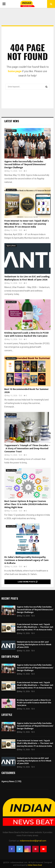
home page (15, 71)
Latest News (12, 121)
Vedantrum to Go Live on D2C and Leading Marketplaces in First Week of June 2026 (27, 278)
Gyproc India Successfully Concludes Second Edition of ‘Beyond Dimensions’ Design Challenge (25, 165)
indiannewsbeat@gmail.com (33, 841)
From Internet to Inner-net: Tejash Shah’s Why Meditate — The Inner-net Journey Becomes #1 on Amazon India (27, 224)
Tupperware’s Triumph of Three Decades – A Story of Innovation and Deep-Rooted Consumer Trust (27, 449)
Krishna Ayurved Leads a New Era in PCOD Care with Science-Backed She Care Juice (27, 334)
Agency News (11, 131)
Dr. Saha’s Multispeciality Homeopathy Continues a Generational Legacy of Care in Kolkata (26, 560)
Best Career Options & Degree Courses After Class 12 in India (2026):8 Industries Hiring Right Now (26, 504)
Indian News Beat (35, 865)
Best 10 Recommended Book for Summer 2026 (26, 391)
